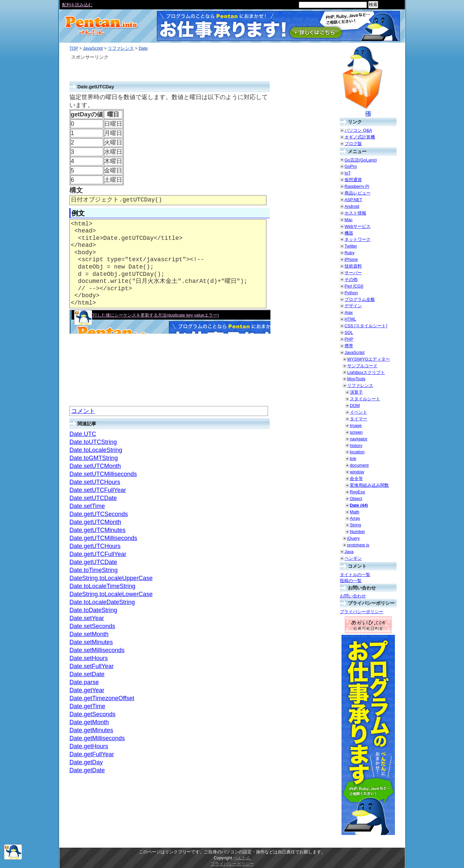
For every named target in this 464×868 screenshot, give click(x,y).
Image (356, 425)
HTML (350, 319)
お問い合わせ (353, 596)
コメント (83, 411)
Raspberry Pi (357, 186)
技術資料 (353, 266)
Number (358, 532)
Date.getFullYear (92, 754)
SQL (349, 332)
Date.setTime (87, 506)
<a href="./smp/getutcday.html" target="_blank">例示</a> (170, 322)
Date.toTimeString (93, 570)
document (359, 465)
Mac (349, 220)
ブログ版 (353, 144)
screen (356, 432)
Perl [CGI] (354, 286)
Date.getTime (87, 706)
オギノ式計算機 (360, 137)
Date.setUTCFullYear (98, 490)
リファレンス (121, 48)
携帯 (349, 346)
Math (355, 512)
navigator (359, 439)
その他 (351, 279)
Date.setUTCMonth (95, 466)
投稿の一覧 (351, 581)
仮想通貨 (353, 180)
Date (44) (359, 505)
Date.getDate (87, 770)
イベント (359, 412)
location (357, 452)
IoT (348, 173)
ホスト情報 (355, 213)
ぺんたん (242, 858)
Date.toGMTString (94, 458)
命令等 (356, 479)
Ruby (350, 253)
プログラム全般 (360, 299)
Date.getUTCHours (95, 546)
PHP (349, 339)
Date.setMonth (89, 634)
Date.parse (84, 682)
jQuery (354, 538)
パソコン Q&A (358, 130)
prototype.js (358, 545)
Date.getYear (87, 690)
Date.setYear (87, 618)
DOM (355, 405)
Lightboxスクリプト (366, 372)
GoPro (351, 166)
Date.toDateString (93, 610)
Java (349, 552)
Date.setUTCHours (95, 482)
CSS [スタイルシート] (366, 326)
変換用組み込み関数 (369, 485)
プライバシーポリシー (362, 612)
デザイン (353, 306)
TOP (74, 48)
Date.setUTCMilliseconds (103, 474)
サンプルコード (362, 366)
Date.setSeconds (92, 626)
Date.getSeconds (92, 714)
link (353, 459)
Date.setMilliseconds (97, 650)
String (355, 525)
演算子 (356, 392)
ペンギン (353, 558)
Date (143, 48)
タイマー (359, 419)
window (357, 472)
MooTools (356, 379)
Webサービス (358, 226)
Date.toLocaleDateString (102, 602)
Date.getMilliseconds (97, 738)
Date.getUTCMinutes (97, 530)
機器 (349, 233)
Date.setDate (87, 674)
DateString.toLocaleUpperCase (111, 578)
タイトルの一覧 (355, 575)
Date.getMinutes (91, 730)
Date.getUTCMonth (95, 522)
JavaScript (93, 48)
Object (356, 499)
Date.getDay (86, 762)
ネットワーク (358, 239)
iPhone (351, 259)
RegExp (358, 492)
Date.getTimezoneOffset (102, 698)
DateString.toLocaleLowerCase (111, 594)
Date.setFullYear (91, 666)
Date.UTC (83, 434)
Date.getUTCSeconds (99, 514)
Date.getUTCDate (93, 562)
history (356, 446)
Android (352, 206)
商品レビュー (358, 193)
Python (351, 293)
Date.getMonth (89, 722)
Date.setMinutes (91, 642)
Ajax (349, 312)
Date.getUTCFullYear (98, 554)
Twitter (351, 246)
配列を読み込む (77, 5)
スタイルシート (365, 399)
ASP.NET (353, 200)
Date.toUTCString (93, 442)
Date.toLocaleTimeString (102, 586)
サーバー (353, 273)
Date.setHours (89, 658)
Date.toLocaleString (96, 450)
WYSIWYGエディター (369, 359)
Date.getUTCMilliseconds (103, 538)
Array (355, 518)
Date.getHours (89, 746)
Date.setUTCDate (93, 498)
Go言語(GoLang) (361, 160)
